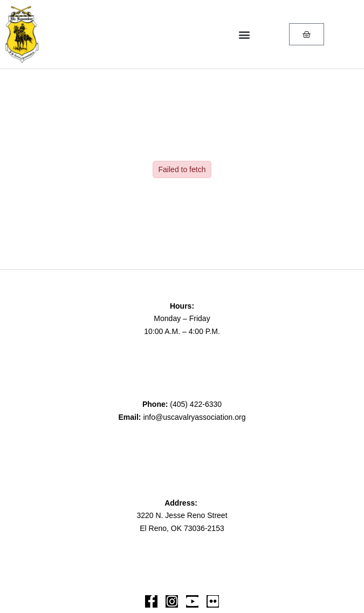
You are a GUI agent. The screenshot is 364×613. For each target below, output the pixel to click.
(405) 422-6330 (196, 404)
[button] (244, 34)
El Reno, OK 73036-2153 (182, 528)
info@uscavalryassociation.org (194, 417)
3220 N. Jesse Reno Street (182, 515)
